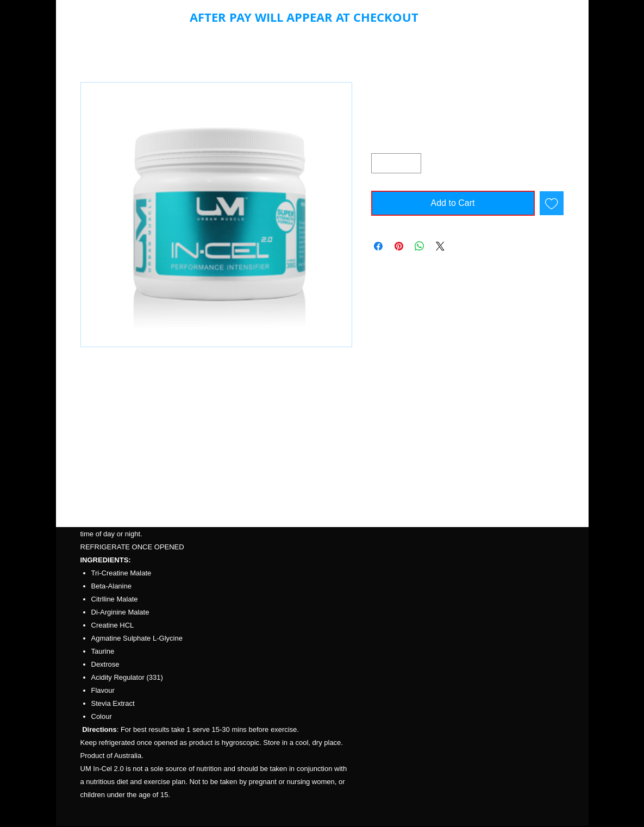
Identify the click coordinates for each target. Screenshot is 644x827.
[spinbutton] (396, 163)
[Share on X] (440, 246)
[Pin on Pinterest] (399, 246)
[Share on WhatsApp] (420, 246)
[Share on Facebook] (378, 246)
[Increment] (413, 163)
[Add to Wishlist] (552, 203)
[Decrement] (380, 163)
